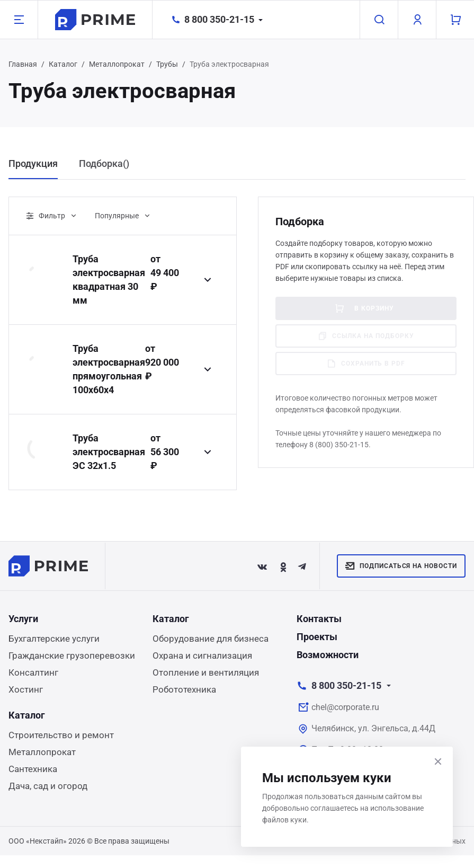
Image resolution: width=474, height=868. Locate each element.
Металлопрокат (117, 64)
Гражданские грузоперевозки (72, 656)
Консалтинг (33, 672)
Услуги (23, 619)
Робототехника (184, 689)
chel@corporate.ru (345, 707)
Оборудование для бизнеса (211, 639)
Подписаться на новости (401, 566)
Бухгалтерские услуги (54, 639)
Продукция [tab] (33, 163)
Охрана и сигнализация (202, 656)
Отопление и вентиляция (206, 672)
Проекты (317, 637)
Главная (23, 64)
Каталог (63, 64)
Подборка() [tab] (104, 163)
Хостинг (26, 689)
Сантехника (33, 769)
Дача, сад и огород (48, 786)
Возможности (328, 655)
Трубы (167, 64)
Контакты (319, 619)
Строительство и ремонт (61, 735)
